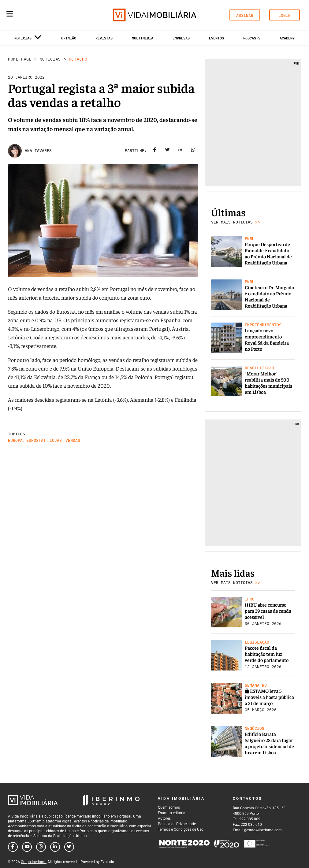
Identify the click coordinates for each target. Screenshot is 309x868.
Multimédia (143, 38)
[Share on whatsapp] (193, 151)
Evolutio (107, 862)
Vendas (73, 440)
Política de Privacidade (177, 824)
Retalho (78, 59)
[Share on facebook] (155, 151)
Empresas (181, 38)
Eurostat (36, 440)
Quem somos (169, 807)
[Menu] (10, 14)
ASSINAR (245, 15)
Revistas (104, 38)
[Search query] (45, 15)
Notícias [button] (28, 39)
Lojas (56, 440)
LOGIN (285, 15)
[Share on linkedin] (181, 151)
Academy (287, 38)
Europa (15, 440)
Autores (164, 818)
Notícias (50, 59)
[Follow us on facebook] (13, 847)
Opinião (69, 38)
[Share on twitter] (168, 151)
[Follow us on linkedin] (55, 847)
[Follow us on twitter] (69, 847)
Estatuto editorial (172, 813)
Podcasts (252, 38)
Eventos (216, 38)
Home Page (20, 59)
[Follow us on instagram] (41, 847)
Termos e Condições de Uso (181, 829)
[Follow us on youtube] (27, 847)
